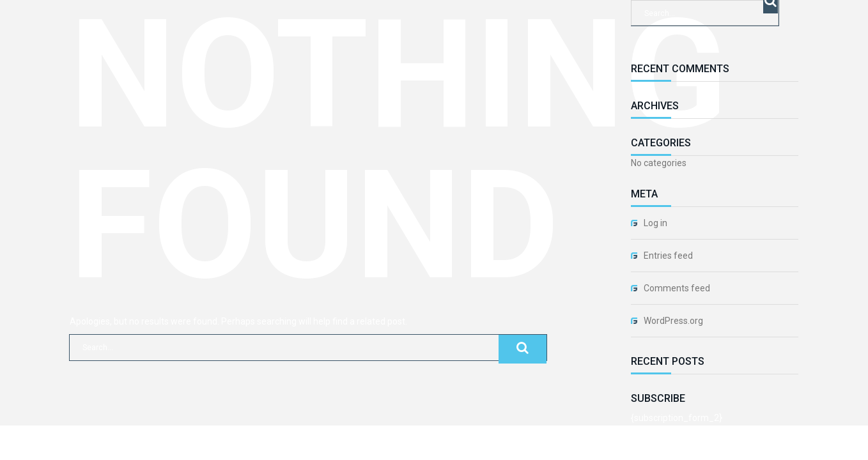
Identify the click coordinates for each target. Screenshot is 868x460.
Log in (655, 223)
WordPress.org (673, 321)
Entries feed (668, 256)
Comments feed (677, 288)
